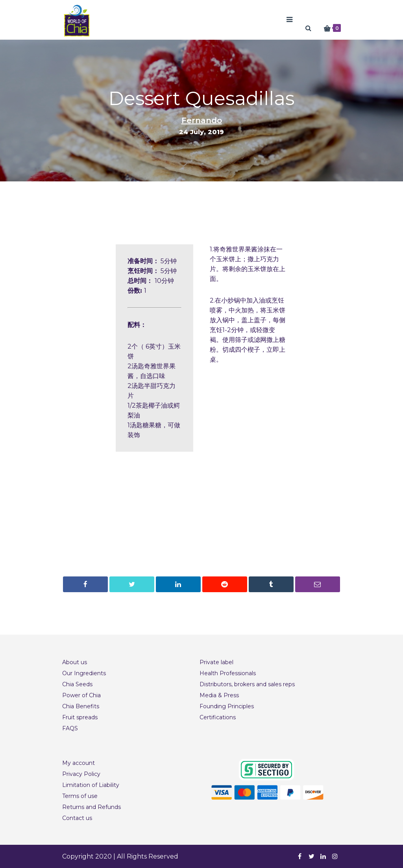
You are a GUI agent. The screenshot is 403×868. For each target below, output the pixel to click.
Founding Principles (227, 706)
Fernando (202, 120)
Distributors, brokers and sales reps (247, 684)
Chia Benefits (81, 706)
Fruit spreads (80, 717)
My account (79, 763)
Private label (216, 662)
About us (75, 662)
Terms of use (80, 796)
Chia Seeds (77, 684)
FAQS (70, 728)
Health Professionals (228, 673)
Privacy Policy (81, 774)
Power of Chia (81, 695)
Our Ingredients (84, 673)
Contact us (77, 818)
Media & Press (219, 695)
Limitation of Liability (91, 785)
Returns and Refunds (92, 807)
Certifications (218, 717)
